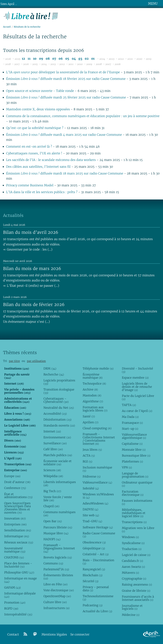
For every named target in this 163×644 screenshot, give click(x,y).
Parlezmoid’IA (56, 569)
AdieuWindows (95, 503)
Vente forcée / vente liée (58, 499)
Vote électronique (59, 590)
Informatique (17, 536)
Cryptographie (134, 579)
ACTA (89, 456)
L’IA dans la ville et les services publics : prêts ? (42, 192)
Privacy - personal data (96, 589)
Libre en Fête (56, 584)
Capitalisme (132, 444)
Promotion (15, 602)
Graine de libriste (136, 591)
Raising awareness (137, 584)
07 (54, 59)
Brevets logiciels (58, 557)
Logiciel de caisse (136, 555)
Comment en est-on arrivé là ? (30, 147)
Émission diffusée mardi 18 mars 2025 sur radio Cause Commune (65, 174)
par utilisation (36, 361)
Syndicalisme (133, 543)
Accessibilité (55, 414)
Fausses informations (137, 502)
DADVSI (90, 509)
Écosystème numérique (93, 376)
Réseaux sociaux (19, 542)
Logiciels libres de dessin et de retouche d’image (137, 387)
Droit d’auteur (17, 482)
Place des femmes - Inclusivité (18, 565)
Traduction (132, 549)
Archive (90, 389)
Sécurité (90, 581)
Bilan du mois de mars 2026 (32, 269)
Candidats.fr (132, 561)
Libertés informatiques (60, 484)
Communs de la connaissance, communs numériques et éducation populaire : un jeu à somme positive (83, 116)
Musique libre (56, 533)
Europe (12, 476)
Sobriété (91, 488)
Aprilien (90, 422)
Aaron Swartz (133, 567)
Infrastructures (57, 608)
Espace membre (135, 378)
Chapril (51, 506)
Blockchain (92, 575)
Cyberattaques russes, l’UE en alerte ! (35, 153)
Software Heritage (98, 527)
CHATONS (14, 557)
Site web (91, 515)
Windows (130, 537)
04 (74, 59)
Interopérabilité (18, 614)
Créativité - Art (96, 554)
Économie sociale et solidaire (58, 463)
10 (35, 59)
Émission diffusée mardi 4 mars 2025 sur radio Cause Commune (64, 135)
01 (93, 59)
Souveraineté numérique (15, 550)
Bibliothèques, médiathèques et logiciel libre (133, 513)
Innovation (15, 518)
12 (23, 59)
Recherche (54, 374)
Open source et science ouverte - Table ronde (40, 91)
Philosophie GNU (19, 572)
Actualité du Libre (97, 611)
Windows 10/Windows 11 (98, 496)
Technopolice (94, 384)
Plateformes (132, 461)
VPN (127, 467)
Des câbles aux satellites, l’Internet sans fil (39, 167)
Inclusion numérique (97, 469)
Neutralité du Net (59, 408)
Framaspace (132, 423)
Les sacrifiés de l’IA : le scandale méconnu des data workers (51, 160)
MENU (153, 4)
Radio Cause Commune (99, 535)
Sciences (52, 470)
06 (61, 59)
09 (41, 59)
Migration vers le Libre (138, 530)
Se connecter (80, 635)
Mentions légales (54, 635)
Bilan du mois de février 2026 (34, 305)
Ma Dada (130, 417)
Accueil (7, 27)
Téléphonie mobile (98, 368)
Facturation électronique (133, 493)
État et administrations (18, 496)
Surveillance (55, 443)
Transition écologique (59, 391)
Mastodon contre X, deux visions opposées (38, 109)
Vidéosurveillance (97, 482)
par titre (14, 361)
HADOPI (52, 539)
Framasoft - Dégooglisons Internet (59, 548)
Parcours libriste (58, 527)
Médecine (131, 615)
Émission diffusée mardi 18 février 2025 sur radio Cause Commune (66, 79)
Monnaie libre (134, 450)
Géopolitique (94, 548)
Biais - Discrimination (98, 562)
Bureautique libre (136, 456)
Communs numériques (60, 514)
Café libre (53, 449)
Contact (13, 635)
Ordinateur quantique (137, 484)
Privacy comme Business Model (30, 185)
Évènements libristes (58, 577)
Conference (15, 488)
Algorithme (93, 401)
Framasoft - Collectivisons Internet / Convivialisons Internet (99, 439)
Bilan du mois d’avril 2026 (31, 232)
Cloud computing (97, 428)
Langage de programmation (135, 475)
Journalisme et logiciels (132, 607)
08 (48, 59)
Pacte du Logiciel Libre (138, 397)
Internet (52, 431)
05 (67, 59)
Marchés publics (58, 455)
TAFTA (129, 405)
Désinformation (58, 420)
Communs (53, 563)
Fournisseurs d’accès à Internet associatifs (138, 598)
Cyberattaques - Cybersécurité (56, 400)
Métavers (130, 573)
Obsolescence (94, 542)
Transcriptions (134, 522)
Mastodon (92, 395)
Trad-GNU (92, 521)
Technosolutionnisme (98, 598)
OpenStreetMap (57, 596)
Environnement (57, 437)
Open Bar (53, 521)
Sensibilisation (18, 530)
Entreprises (15, 524)
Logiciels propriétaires (59, 382)
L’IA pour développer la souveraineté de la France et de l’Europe (63, 72)
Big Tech (52, 491)
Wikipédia (53, 476)
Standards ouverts (59, 425)
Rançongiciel (94, 569)
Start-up (130, 429)
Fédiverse (91, 476)
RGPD (11, 608)
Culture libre (55, 602)
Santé (89, 416)
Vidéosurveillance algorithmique (134, 436)
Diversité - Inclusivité (137, 370)
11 (29, 59)
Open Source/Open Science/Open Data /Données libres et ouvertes (18, 508)
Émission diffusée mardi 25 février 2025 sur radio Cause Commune (66, 98)
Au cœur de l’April (137, 411)
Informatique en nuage (20, 580)
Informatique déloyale (20, 595)
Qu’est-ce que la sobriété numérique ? (35, 128)
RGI (87, 461)
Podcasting (92, 605)
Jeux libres (92, 450)
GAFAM (13, 587)
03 (80, 59)
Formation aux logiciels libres (95, 409)
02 (87, 59)
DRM (50, 368)
